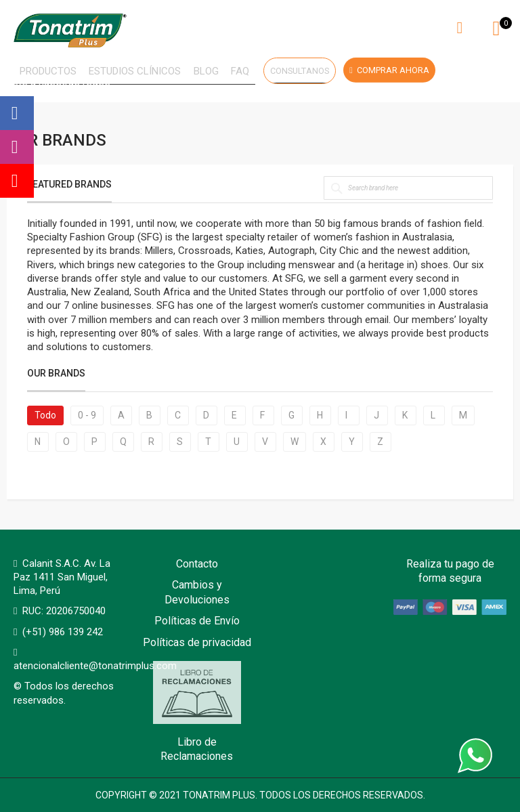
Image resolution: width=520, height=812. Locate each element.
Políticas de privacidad (197, 642)
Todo (45, 418)
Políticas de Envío (197, 621)
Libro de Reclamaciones (197, 712)
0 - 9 (87, 418)
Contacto (197, 564)
